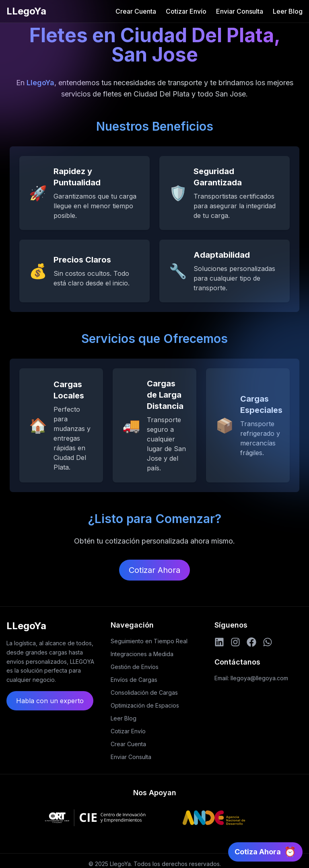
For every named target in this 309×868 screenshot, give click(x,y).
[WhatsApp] (268, 642)
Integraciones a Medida (142, 654)
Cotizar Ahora (154, 570)
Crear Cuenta (136, 11)
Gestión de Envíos (135, 667)
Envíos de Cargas (134, 680)
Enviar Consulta (240, 11)
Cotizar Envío (186, 11)
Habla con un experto (50, 701)
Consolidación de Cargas (144, 693)
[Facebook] (251, 642)
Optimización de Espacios (145, 705)
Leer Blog (288, 11)
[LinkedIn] (219, 642)
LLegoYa (26, 11)
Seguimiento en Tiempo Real (149, 641)
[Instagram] (235, 642)
